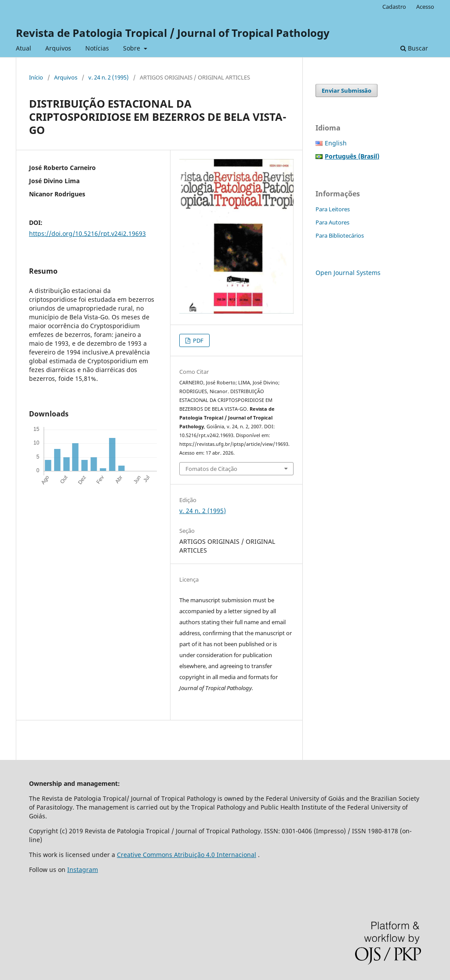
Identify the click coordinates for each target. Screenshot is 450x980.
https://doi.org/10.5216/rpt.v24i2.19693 (87, 233)
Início (36, 77)
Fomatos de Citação (211, 469)
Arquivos (58, 48)
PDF (198, 340)
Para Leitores (333, 209)
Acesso (425, 7)
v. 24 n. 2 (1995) (109, 77)
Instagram (83, 870)
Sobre (132, 48)
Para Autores (332, 222)
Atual (24, 48)
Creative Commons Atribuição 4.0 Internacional (187, 855)
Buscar (414, 48)
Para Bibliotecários (340, 235)
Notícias (97, 48)
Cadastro (394, 7)
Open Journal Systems (348, 273)
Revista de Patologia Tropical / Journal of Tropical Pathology (173, 33)
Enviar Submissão (347, 90)
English (336, 143)
